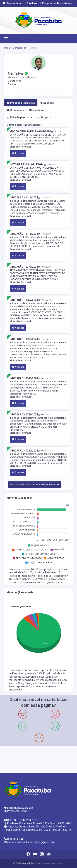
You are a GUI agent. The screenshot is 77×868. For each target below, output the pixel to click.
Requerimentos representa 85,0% (47, 680)
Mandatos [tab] (37, 110)
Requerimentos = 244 (25, 579)
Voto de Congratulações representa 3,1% (32, 683)
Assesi (26, 864)
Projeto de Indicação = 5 (22, 576)
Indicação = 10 (24, 572)
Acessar (18, 153)
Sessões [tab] (47, 103)
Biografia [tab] (44, 118)
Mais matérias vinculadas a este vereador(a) (35, 484)
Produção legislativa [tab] (21, 103)
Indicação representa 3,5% (44, 670)
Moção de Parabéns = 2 (47, 572)
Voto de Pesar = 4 (23, 582)
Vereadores (19, 48)
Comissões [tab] (15, 110)
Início (7, 48)
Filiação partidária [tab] (19, 118)
